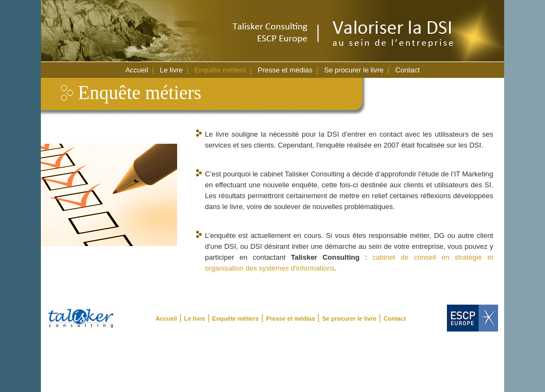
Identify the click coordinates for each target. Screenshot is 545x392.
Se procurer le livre (354, 70)
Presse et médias (285, 70)
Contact (407, 70)
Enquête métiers (220, 70)
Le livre (171, 70)
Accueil (137, 70)
